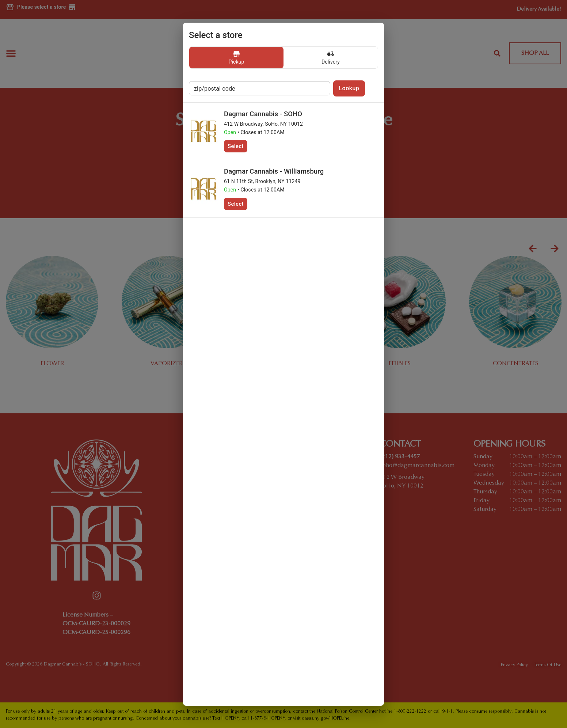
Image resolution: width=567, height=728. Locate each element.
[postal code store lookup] (260, 88)
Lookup (349, 88)
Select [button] (236, 146)
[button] (236, 58)
